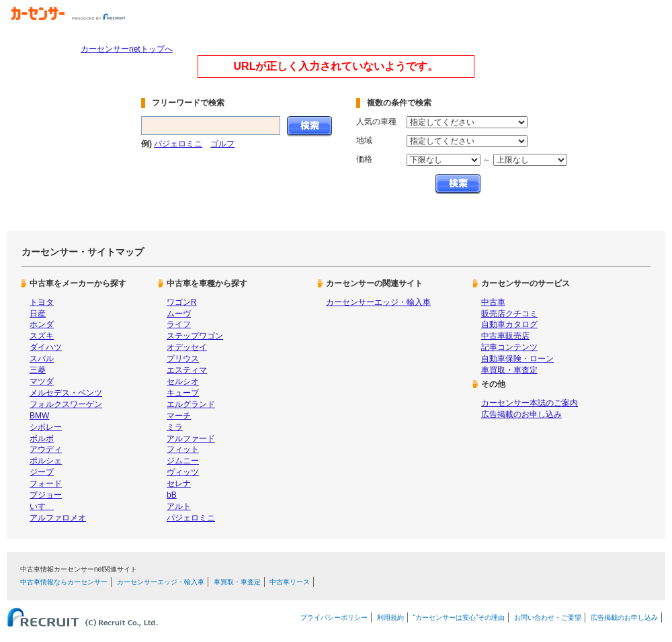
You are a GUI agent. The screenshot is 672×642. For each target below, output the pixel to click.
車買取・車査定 (509, 370)
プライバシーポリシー (334, 617)
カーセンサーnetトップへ (127, 49)
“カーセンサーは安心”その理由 (459, 617)
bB (172, 495)
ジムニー (183, 461)
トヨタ (42, 302)
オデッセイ (187, 347)
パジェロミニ (178, 144)
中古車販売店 (505, 336)
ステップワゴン (195, 336)
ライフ (179, 324)
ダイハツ (46, 347)
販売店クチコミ (509, 314)
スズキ (42, 336)
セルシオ (183, 381)
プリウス (183, 359)
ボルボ (42, 439)
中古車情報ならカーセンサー (64, 582)
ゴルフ (222, 144)
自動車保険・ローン (517, 359)
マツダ (42, 381)
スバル (42, 359)
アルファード (191, 439)
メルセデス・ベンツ (66, 393)
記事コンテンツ (509, 347)
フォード (46, 484)
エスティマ (187, 370)
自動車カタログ (509, 324)
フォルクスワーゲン (66, 404)
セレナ (179, 484)
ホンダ (42, 324)
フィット (183, 449)
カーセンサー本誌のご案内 (530, 403)
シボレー (46, 427)
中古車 (493, 302)
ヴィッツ (183, 472)
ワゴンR (182, 302)
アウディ (46, 449)
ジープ (42, 472)
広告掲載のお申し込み (521, 414)
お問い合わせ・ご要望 (548, 617)
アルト (179, 506)
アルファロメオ (58, 518)
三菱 (38, 370)
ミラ (175, 427)
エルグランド (191, 404)
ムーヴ (179, 314)
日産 (38, 314)
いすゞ (42, 506)
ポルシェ (46, 461)
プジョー (46, 495)
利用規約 (390, 617)
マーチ (179, 416)
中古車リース (290, 582)
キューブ (183, 393)
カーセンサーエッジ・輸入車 (378, 302)
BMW (39, 416)
